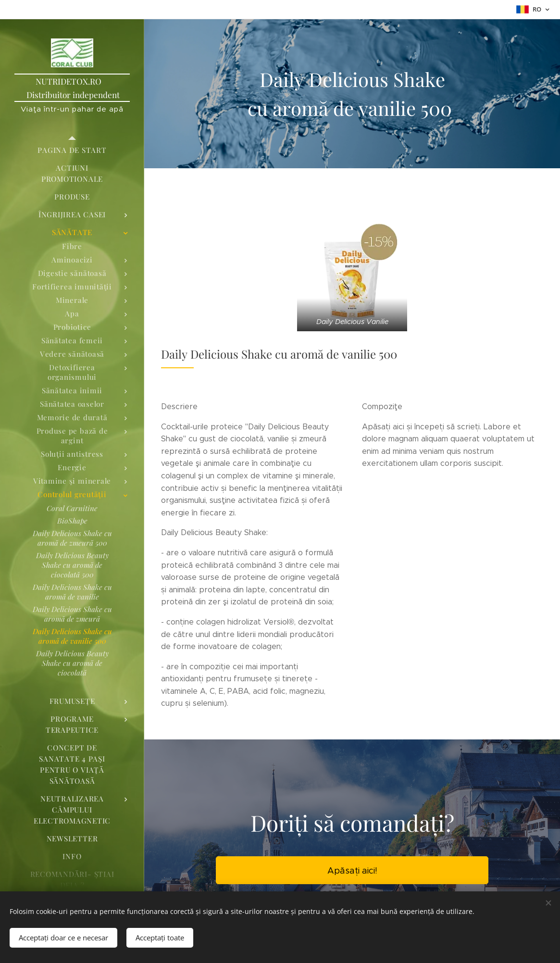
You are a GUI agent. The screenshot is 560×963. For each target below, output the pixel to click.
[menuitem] (72, 150)
